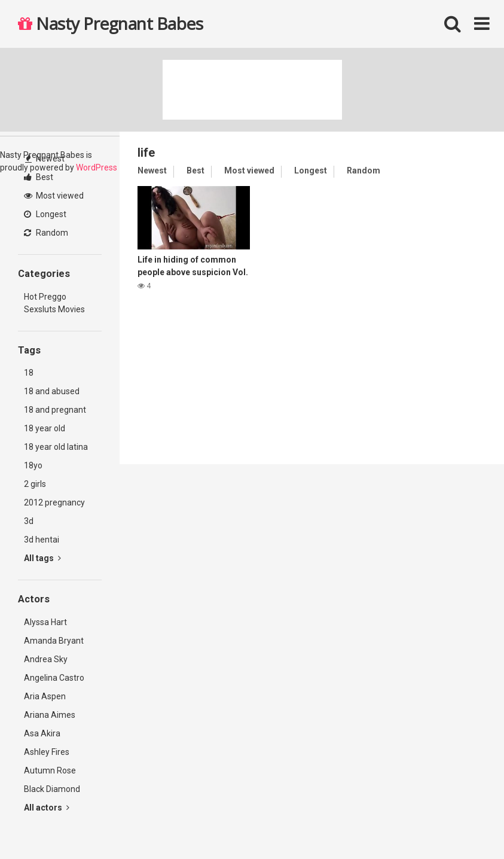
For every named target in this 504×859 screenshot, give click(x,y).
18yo (33, 465)
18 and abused (52, 391)
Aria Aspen (45, 696)
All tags (42, 558)
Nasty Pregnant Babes (110, 23)
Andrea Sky (46, 659)
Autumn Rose (50, 770)
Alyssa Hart (45, 622)
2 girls (35, 484)
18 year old (45, 428)
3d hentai (42, 540)
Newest (45, 159)
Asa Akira (42, 733)
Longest (45, 214)
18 (29, 373)
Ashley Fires (47, 752)
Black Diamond (52, 789)
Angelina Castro (54, 678)
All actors (47, 808)
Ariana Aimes (50, 715)
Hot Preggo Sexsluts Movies (54, 303)
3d (29, 521)
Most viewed (54, 196)
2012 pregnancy (54, 502)
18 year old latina (56, 447)
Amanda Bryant (54, 641)
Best (39, 177)
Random (46, 233)
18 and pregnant (55, 410)
